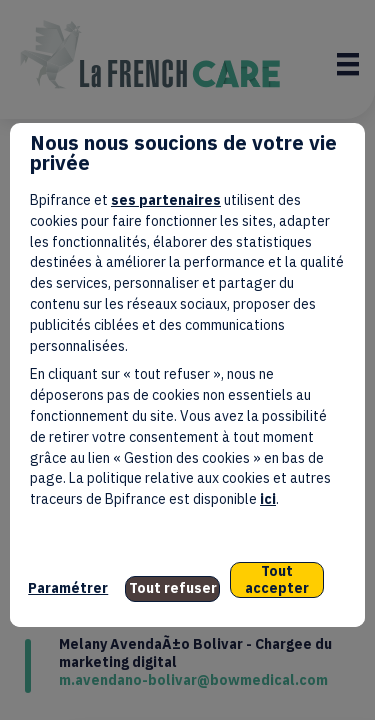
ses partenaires (166, 200)
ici (268, 499)
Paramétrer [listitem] (68, 588)
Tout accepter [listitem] (277, 579)
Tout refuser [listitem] (173, 588)
